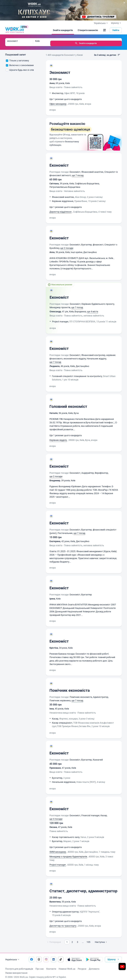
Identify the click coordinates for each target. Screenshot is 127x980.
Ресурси (82, 966)
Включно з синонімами (20, 63)
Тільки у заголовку (17, 58)
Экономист (60, 70)
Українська (13, 957)
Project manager (58, 862)
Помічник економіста (70, 688)
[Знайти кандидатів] (63, 30)
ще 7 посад (78, 173)
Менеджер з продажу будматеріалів (68, 854)
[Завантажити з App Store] (75, 957)
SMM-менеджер (58, 849)
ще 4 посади (56, 816)
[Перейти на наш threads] (39, 957)
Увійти (116, 30)
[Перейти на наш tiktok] (61, 957)
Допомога (94, 966)
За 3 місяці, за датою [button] (107, 53)
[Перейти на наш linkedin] (53, 957)
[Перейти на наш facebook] (32, 957)
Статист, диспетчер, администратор (83, 888)
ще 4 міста (93, 309)
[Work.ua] (15, 30)
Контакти (51, 966)
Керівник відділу (58, 438)
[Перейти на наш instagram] (46, 957)
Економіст (59, 163)
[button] (105, 30)
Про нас (40, 966)
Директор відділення (61, 209)
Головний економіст (68, 404)
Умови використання (16, 970)
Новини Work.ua (67, 966)
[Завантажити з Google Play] (94, 957)
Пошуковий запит (16, 52)
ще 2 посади (67, 246)
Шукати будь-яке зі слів (20, 67)
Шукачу (116, 23)
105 (88, 940)
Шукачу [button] (114, 957)
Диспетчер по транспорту (63, 923)
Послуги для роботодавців (19, 966)
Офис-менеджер (58, 101)
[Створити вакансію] (88, 30)
